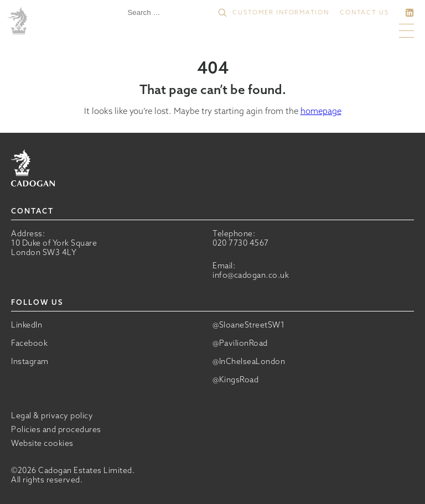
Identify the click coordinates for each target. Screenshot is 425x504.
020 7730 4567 (241, 243)
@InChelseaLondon (249, 362)
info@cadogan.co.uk (251, 275)
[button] (222, 13)
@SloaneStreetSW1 (248, 325)
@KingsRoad (235, 380)
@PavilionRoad (240, 343)
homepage (321, 111)
